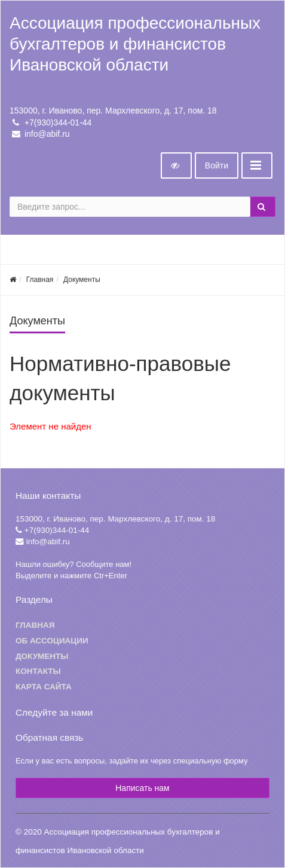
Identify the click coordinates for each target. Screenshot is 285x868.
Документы (82, 280)
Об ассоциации (52, 641)
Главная (40, 280)
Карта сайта (44, 687)
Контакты (38, 671)
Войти (217, 165)
